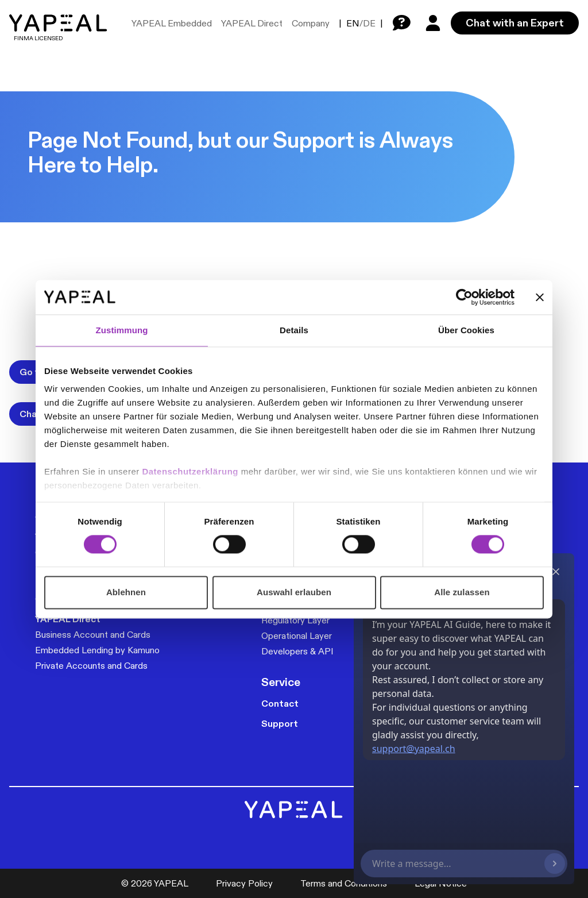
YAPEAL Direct (252, 23)
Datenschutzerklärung (191, 471)
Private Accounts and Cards (91, 666)
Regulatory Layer (295, 620)
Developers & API (297, 651)
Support (280, 724)
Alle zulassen (462, 592)
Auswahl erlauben (294, 592)
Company (311, 23)
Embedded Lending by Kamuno (97, 650)
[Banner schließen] (540, 297)
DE (369, 23)
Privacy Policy (244, 883)
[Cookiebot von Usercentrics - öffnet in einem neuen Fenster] (464, 297)
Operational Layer (297, 636)
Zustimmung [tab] (122, 330)
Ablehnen (126, 592)
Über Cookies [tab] (466, 330)
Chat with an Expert (515, 23)
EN (353, 23)
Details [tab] (294, 330)
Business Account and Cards (93, 635)
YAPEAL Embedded (172, 23)
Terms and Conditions (344, 883)
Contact (280, 704)
